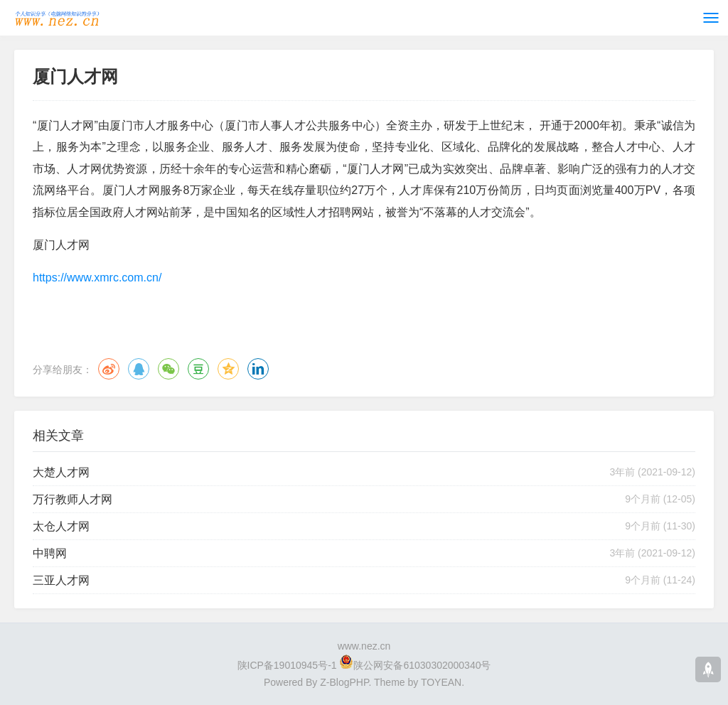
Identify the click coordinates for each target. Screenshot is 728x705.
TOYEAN (441, 682)
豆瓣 (198, 369)
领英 (258, 369)
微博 (109, 369)
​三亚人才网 (61, 580)
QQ (139, 369)
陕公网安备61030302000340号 (422, 665)
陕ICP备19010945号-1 (287, 665)
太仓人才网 (61, 526)
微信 (168, 369)
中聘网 (50, 553)
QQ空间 (228, 369)
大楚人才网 (61, 472)
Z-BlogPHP (344, 682)
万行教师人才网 (73, 499)
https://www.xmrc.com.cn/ (97, 278)
